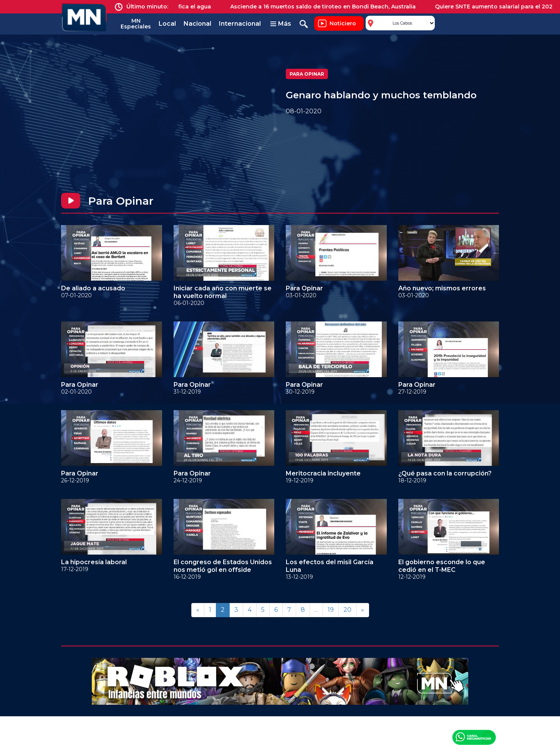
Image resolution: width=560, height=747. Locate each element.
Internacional (240, 24)
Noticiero (343, 23)
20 (347, 610)
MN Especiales (136, 24)
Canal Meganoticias (474, 737)
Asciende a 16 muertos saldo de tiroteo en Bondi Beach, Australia (328, 7)
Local (167, 24)
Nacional (197, 24)
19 (331, 610)
